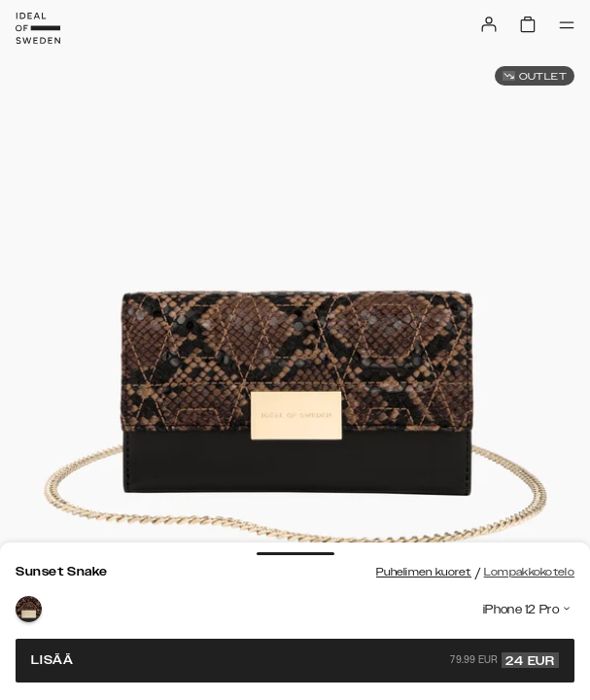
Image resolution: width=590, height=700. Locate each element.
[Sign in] (489, 24)
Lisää (295, 660)
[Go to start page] (38, 28)
